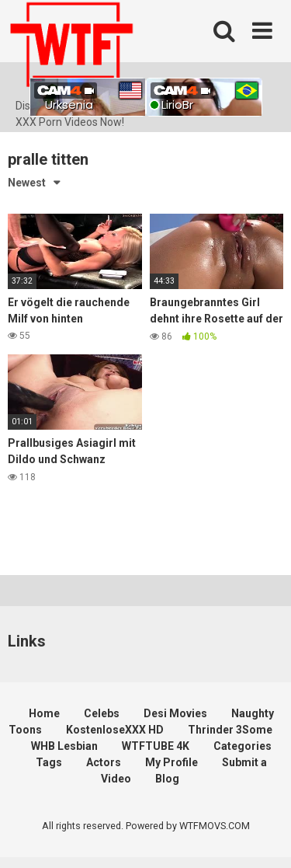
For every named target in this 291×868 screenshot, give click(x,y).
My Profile (171, 762)
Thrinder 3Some (230, 730)
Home (44, 713)
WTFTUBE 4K (156, 746)
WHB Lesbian (64, 746)
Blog (167, 779)
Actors (104, 762)
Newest (27, 183)
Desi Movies (175, 713)
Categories (242, 746)
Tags (49, 762)
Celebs (102, 713)
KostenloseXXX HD (115, 730)
